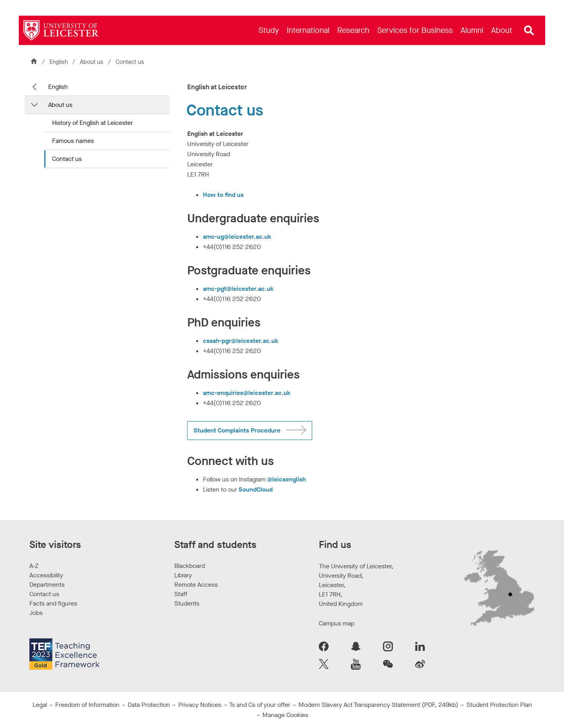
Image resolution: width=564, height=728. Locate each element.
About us (92, 62)
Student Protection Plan (499, 705)
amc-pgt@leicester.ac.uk (238, 289)
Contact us (67, 159)
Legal (40, 705)
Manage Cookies (285, 715)
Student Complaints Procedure (237, 430)
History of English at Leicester (92, 123)
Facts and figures (53, 603)
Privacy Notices (200, 705)
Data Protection (149, 705)
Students (187, 603)
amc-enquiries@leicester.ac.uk (247, 393)
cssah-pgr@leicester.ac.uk (241, 341)
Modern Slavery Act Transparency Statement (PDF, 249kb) (378, 705)
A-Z (34, 566)
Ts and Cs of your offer (260, 705)
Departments (47, 585)
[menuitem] (269, 30)
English (59, 62)
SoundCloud (256, 489)
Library (183, 575)
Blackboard (190, 566)
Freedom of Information (87, 705)
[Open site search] (529, 31)
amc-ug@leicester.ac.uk (237, 237)
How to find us (223, 195)
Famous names (73, 141)
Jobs (36, 613)
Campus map (337, 623)
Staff (181, 594)
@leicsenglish (287, 479)
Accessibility (46, 575)
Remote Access (196, 585)
